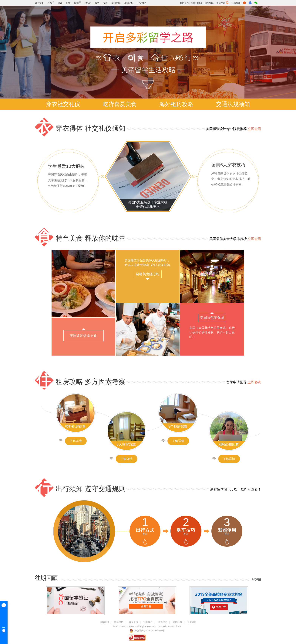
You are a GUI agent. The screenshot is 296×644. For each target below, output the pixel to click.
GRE (77, 3)
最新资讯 (192, 622)
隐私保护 (119, 622)
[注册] (200, 3)
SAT (68, 3)
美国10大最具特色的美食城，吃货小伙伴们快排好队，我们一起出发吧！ (212, 325)
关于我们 (163, 622)
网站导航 (209, 3)
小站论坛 (129, 3)
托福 (51, 3)
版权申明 (104, 622)
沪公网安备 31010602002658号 (149, 631)
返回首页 (39, 3)
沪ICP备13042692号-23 (170, 626)
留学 (97, 3)
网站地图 (177, 622)
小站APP (141, 3)
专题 (105, 3)
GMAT (88, 3)
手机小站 (222, 3)
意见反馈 (133, 622)
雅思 (60, 3)
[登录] (193, 3)
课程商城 (116, 3)
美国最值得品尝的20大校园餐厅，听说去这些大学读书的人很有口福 (147, 269)
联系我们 (148, 622)
